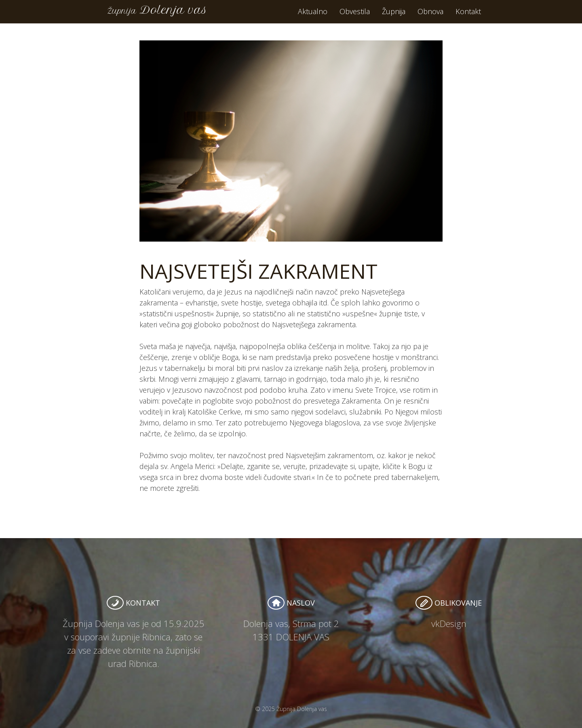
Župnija (394, 16)
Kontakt (468, 16)
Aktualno (313, 16)
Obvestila (355, 16)
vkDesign (449, 623)
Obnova (430, 16)
